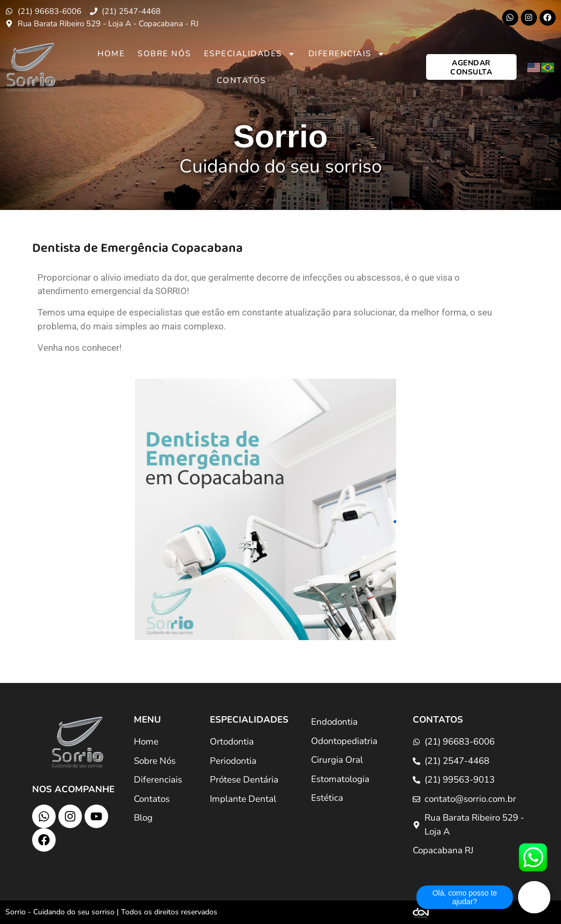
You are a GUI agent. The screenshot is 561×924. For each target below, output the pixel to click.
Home (111, 54)
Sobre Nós (164, 54)
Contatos (241, 80)
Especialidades (250, 54)
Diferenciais (347, 54)
